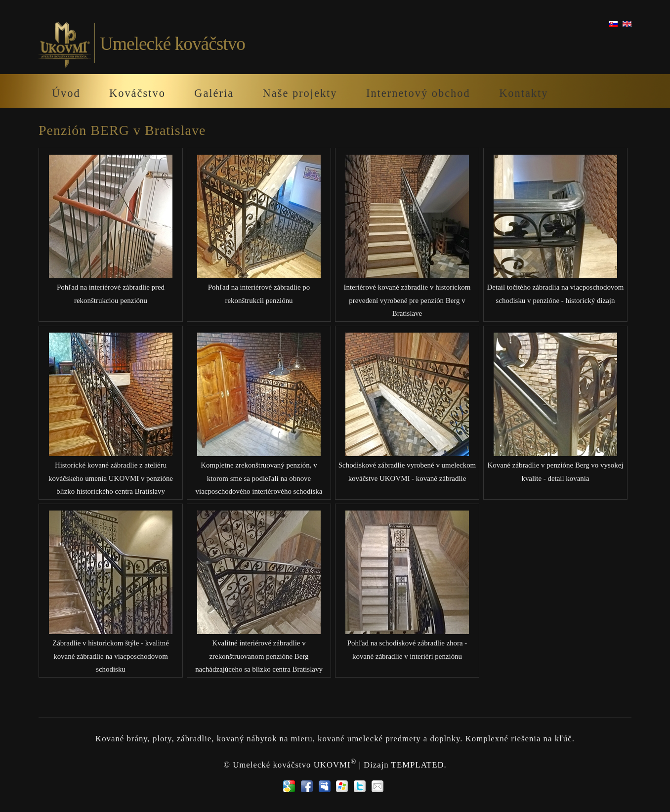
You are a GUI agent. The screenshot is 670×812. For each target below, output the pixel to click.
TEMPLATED (418, 764)
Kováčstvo (137, 93)
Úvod (66, 93)
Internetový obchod (418, 93)
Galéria (214, 93)
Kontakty (523, 93)
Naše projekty (300, 93)
